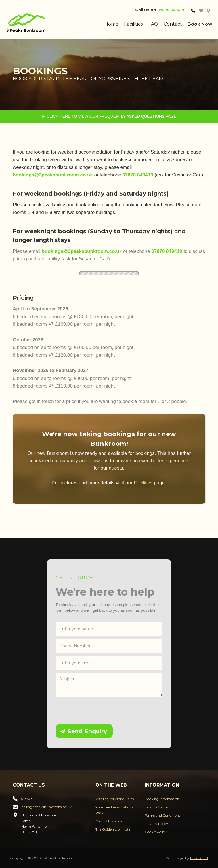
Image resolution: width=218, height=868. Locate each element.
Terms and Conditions (163, 815)
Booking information (162, 799)
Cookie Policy (156, 832)
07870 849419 (171, 10)
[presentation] (99, 711)
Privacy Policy (156, 824)
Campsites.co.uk (109, 821)
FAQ (153, 24)
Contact (173, 24)
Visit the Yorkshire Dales (115, 799)
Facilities (133, 24)
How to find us (157, 807)
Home (111, 24)
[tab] (193, 10)
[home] (40, 22)
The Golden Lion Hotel (113, 829)
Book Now (200, 24)
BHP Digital (199, 858)
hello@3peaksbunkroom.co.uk (46, 807)
